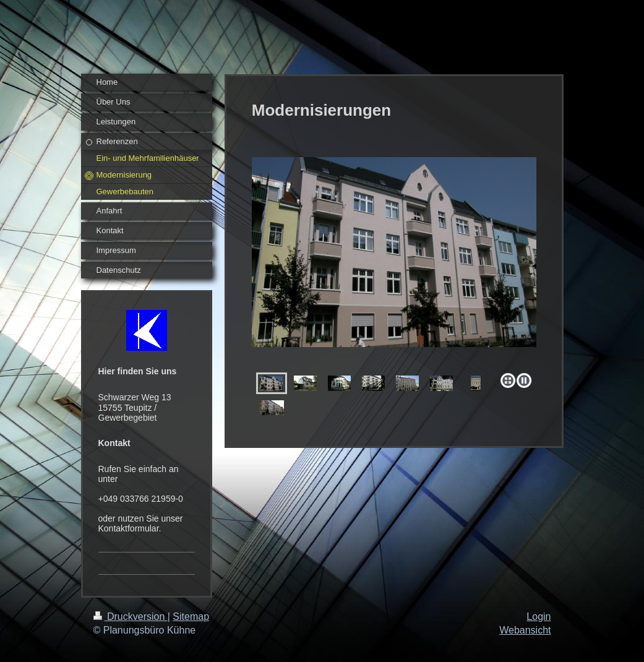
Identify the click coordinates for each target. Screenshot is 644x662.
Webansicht (525, 630)
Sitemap (191, 617)
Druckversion (131, 617)
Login (539, 617)
